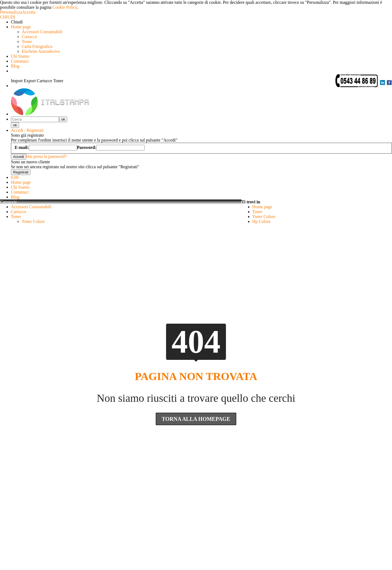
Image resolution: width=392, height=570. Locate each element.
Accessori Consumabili (42, 32)
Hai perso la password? (46, 156)
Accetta (29, 12)
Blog (15, 66)
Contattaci (20, 61)
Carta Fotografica (37, 46)
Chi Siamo (20, 56)
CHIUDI (8, 17)
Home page (21, 27)
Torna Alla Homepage (196, 419)
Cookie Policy (65, 7)
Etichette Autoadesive (41, 51)
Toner (27, 42)
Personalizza (11, 12)
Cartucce (30, 37)
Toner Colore (33, 221)
